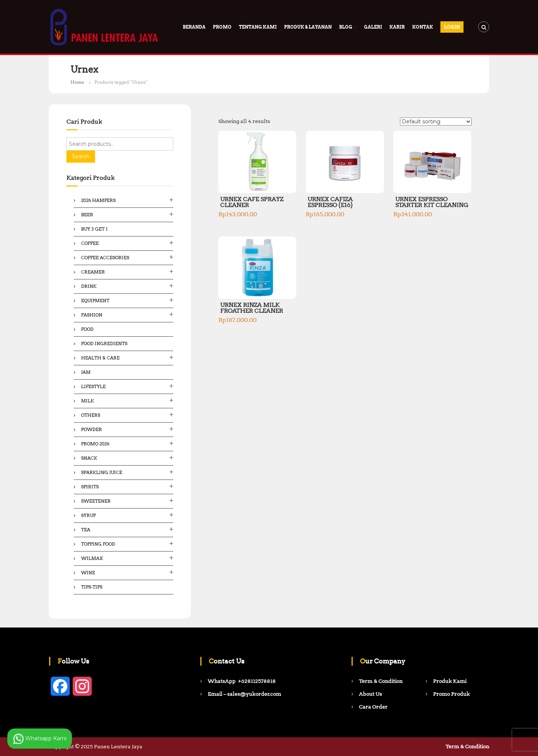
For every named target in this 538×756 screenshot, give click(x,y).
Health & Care (100, 358)
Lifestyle (93, 386)
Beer (87, 215)
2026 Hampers (98, 200)
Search (81, 156)
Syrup (88, 515)
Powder (92, 429)
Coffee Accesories (105, 258)
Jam (86, 372)
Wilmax (92, 558)
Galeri (373, 27)
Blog (346, 27)
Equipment (95, 301)
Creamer (93, 272)
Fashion (92, 315)
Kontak (423, 27)
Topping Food (98, 544)
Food (87, 329)
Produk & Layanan (308, 27)
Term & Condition (467, 746)
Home (77, 82)
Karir (397, 27)
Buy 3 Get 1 (94, 229)
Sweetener (96, 501)
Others (91, 415)
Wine (88, 573)
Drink (89, 286)
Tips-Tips (92, 587)
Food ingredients (104, 343)
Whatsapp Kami (40, 739)
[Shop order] (436, 122)
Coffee (90, 243)
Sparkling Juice (102, 472)
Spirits (90, 487)
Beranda (194, 27)
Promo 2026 (95, 444)
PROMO (222, 27)
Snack (89, 458)
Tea (86, 530)
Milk (88, 401)
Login (452, 27)
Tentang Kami (258, 27)
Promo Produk (451, 694)
